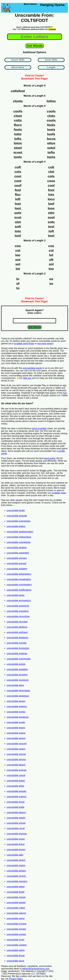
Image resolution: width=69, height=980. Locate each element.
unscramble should (16, 823)
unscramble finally (16, 892)
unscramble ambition (17, 569)
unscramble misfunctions (19, 537)
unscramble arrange (17, 770)
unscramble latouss (16, 812)
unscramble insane (16, 733)
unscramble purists (16, 664)
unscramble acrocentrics (19, 601)
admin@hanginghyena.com (36, 969)
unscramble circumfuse (18, 616)
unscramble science (17, 797)
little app (27, 378)
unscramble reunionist (18, 680)
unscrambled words (32, 368)
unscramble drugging (17, 675)
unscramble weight (16, 818)
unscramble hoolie (16, 510)
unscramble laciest (16, 701)
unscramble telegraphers (19, 574)
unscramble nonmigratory (19, 585)
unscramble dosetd (16, 903)
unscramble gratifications (19, 590)
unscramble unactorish (18, 606)
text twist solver (45, 344)
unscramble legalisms (17, 638)
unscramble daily (15, 855)
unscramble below (16, 887)
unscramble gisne (15, 961)
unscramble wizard (16, 738)
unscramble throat (16, 956)
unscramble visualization (19, 579)
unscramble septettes (17, 669)
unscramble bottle (15, 807)
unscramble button (16, 781)
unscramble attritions (17, 627)
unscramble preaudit (17, 516)
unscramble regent (16, 749)
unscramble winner (16, 850)
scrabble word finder (24, 344)
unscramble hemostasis (18, 691)
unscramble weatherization (20, 532)
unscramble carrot (16, 918)
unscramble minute (16, 897)
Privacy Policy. (16, 979)
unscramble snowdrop (18, 611)
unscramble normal (16, 754)
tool (65, 393)
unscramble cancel (16, 775)
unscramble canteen (17, 945)
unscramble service (16, 759)
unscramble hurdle (16, 722)
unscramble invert (15, 940)
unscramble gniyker (16, 929)
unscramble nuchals (17, 643)
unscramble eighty (16, 950)
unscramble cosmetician (19, 542)
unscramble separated (18, 553)
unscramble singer (16, 839)
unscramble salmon (16, 913)
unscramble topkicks (17, 706)
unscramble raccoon (17, 744)
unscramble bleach (16, 765)
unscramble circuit (16, 828)
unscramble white (15, 786)
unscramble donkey (16, 871)
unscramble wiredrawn (18, 696)
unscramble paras (16, 595)
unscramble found (16, 802)
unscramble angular (17, 791)
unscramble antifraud (17, 632)
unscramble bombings (18, 717)
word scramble (39, 428)
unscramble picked (16, 860)
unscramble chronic (16, 876)
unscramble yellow (16, 908)
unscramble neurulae (17, 622)
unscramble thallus (16, 526)
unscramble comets (16, 934)
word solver (50, 458)
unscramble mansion (17, 881)
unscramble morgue (17, 924)
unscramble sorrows (17, 558)
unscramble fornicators (18, 648)
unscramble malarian (17, 653)
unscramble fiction (16, 844)
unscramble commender (19, 659)
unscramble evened (16, 563)
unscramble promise (17, 834)
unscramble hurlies (16, 712)
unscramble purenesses (19, 521)
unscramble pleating (17, 548)
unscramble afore (15, 685)
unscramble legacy (16, 728)
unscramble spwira (16, 865)
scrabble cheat (59, 493)
